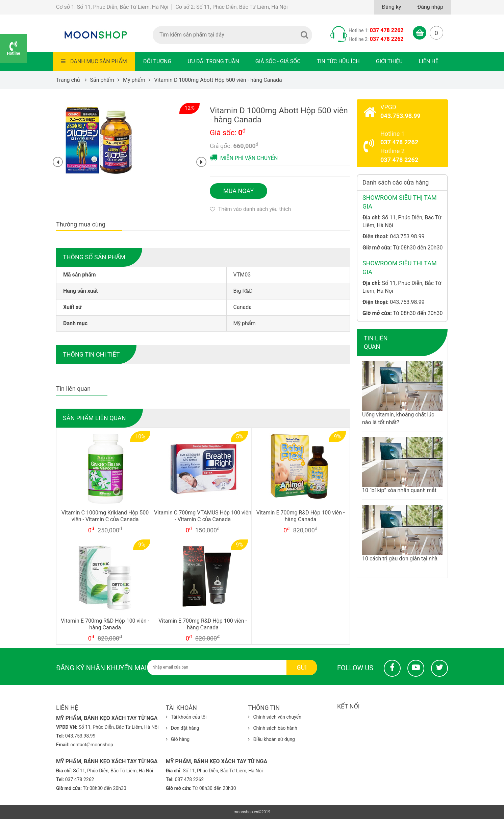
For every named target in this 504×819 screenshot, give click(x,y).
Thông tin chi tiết (91, 354)
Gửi (302, 667)
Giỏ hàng (178, 739)
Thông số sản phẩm (94, 257)
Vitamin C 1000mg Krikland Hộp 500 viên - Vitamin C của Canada (105, 516)
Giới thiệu (389, 61)
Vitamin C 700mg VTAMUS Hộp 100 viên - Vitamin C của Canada (203, 516)
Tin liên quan (376, 343)
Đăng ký (392, 7)
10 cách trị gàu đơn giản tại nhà (400, 559)
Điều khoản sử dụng (271, 739)
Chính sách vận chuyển (275, 717)
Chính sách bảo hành (272, 728)
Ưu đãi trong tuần (213, 61)
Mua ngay (238, 191)
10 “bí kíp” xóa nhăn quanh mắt (399, 490)
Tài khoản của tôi (186, 717)
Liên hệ (429, 61)
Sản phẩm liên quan (94, 418)
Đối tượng (157, 61)
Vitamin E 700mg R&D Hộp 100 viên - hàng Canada (301, 516)
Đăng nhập (430, 7)
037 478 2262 (387, 30)
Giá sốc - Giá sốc (278, 61)
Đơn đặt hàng (183, 728)
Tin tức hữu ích (338, 61)
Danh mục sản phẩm (94, 61)
